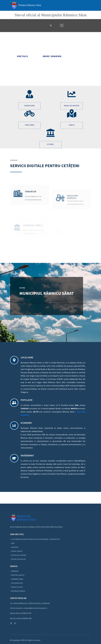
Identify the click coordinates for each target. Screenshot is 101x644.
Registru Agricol (18, 575)
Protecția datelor (18, 559)
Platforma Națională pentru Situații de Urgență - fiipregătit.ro (36, 539)
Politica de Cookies (19, 555)
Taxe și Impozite (17, 583)
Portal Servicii (17, 551)
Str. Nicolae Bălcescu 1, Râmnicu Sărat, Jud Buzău (30, 603)
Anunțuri (15, 547)
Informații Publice (18, 591)
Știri (13, 543)
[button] (62, 25)
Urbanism (15, 571)
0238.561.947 (26, 613)
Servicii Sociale (17, 587)
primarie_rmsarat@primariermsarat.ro (31, 608)
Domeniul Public (17, 579)
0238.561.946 (26, 618)
